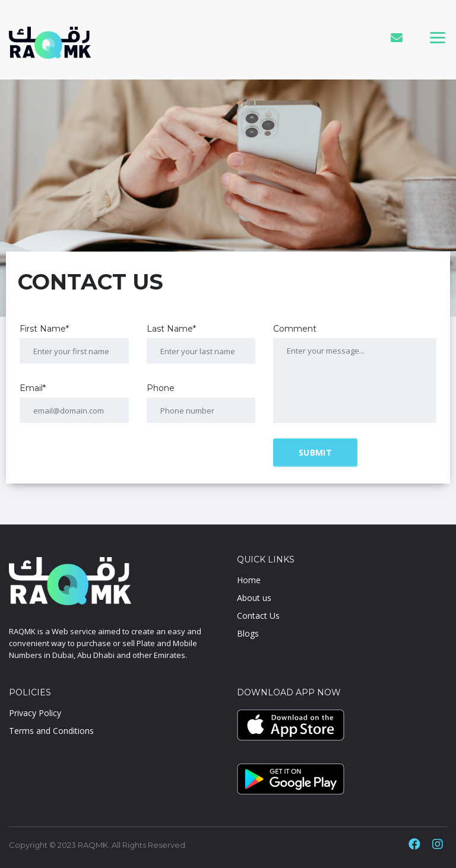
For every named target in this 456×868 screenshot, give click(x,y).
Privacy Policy (35, 713)
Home (249, 580)
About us (254, 598)
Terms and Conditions (51, 731)
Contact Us (258, 616)
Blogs (248, 633)
